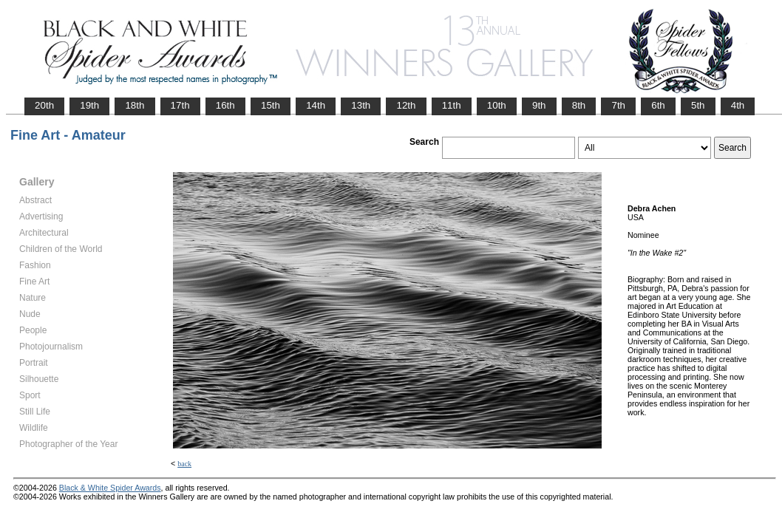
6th (658, 105)
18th (135, 105)
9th (539, 105)
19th (89, 105)
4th (738, 105)
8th (579, 105)
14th (316, 105)
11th (452, 105)
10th (497, 105)
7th (618, 105)
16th (225, 105)
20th (44, 105)
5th (698, 105)
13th (361, 105)
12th (406, 105)
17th (180, 105)
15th (271, 105)
